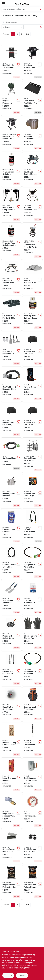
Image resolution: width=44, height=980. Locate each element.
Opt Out (22, 975)
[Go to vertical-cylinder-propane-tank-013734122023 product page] (11, 169)
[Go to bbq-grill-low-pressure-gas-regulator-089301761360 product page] (11, 811)
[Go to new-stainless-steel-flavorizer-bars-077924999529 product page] (33, 278)
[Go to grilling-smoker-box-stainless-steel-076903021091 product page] (11, 847)
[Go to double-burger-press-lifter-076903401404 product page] (33, 847)
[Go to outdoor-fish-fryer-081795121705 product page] (33, 241)
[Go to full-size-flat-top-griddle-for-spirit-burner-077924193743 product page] (33, 98)
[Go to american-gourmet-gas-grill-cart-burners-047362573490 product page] (33, 63)
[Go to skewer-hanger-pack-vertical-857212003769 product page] (33, 456)
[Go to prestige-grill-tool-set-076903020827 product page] (11, 669)
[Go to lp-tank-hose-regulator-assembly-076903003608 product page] (33, 527)
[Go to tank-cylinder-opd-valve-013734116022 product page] (11, 241)
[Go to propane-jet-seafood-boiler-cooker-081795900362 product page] (11, 278)
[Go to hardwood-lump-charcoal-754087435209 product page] (11, 740)
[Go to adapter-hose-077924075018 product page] (11, 456)
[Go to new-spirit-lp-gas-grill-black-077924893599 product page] (11, 63)
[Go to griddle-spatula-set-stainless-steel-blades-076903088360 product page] (11, 598)
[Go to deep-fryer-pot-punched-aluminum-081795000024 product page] (11, 491)
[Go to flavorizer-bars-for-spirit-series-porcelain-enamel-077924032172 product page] (11, 313)
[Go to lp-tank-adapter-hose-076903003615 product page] (11, 562)
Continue (8, 975)
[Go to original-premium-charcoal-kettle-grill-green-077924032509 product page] (11, 98)
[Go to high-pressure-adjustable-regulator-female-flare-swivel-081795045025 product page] (33, 562)
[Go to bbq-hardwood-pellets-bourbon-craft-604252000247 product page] (11, 882)
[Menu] (3, 3)
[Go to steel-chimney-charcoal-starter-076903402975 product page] (33, 776)
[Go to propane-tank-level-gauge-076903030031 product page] (33, 491)
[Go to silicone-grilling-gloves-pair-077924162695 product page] (33, 633)
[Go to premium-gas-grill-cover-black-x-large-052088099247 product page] (33, 349)
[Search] (41, 9)
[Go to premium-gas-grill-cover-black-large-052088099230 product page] (11, 420)
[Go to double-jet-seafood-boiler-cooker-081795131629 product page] (33, 169)
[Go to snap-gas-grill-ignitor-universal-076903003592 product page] (11, 704)
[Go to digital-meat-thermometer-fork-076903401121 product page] (33, 740)
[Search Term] (22, 9)
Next (27, 34)
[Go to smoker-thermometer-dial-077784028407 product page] (33, 811)
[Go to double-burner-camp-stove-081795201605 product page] (11, 205)
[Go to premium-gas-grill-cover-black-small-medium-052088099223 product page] (33, 420)
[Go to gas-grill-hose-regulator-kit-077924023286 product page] (11, 385)
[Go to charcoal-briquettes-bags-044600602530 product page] (33, 598)
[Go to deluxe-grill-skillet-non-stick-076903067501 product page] (11, 633)
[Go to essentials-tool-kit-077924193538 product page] (11, 349)
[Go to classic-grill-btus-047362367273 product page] (11, 134)
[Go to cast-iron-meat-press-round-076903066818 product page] (33, 704)
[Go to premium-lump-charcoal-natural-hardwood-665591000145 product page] (11, 527)
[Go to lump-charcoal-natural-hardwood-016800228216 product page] (11, 776)
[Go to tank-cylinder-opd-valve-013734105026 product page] (33, 313)
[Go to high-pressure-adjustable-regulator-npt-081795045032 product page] (33, 669)
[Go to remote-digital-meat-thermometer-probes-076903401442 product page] (33, 385)
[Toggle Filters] (41, 27)
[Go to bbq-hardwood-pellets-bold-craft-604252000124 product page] (33, 882)
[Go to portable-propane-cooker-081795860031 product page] (33, 205)
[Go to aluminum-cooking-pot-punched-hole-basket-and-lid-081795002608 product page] (33, 134)
